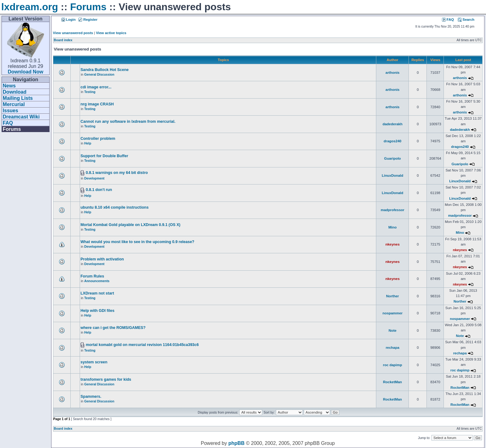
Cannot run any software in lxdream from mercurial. (128, 122)
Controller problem (98, 139)
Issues (11, 111)
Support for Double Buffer (104, 156)
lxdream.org (30, 7)
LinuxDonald (393, 175)
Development (94, 178)
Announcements (97, 281)
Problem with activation (102, 259)
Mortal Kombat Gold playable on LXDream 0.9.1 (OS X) (130, 225)
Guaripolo (392, 158)
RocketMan (393, 382)
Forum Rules (92, 276)
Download (15, 92)
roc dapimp (393, 365)
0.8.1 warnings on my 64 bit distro (117, 173)
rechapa (392, 348)
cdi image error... (96, 87)
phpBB (236, 443)
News (9, 86)
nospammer (393, 313)
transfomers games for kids (106, 379)
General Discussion (99, 75)
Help (88, 143)
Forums (88, 7)
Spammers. (91, 397)
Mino (393, 227)
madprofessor (392, 210)
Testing (90, 92)
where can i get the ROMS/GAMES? (113, 328)
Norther (393, 296)
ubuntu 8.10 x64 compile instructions (115, 207)
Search (466, 20)
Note (393, 330)
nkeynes (392, 244)
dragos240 (393, 141)
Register (88, 20)
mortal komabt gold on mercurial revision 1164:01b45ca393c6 (142, 345)
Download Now (26, 72)
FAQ (8, 123)
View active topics (111, 33)
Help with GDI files (97, 311)
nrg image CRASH (97, 104)
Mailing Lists (18, 98)
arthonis (393, 73)
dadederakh (392, 124)
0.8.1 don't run (99, 190)
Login (68, 20)
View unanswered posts (73, 33)
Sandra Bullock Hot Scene (105, 70)
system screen (94, 362)
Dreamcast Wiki (21, 117)
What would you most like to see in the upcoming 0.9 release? (137, 242)
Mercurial (14, 104)
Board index (63, 40)
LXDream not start (97, 293)
